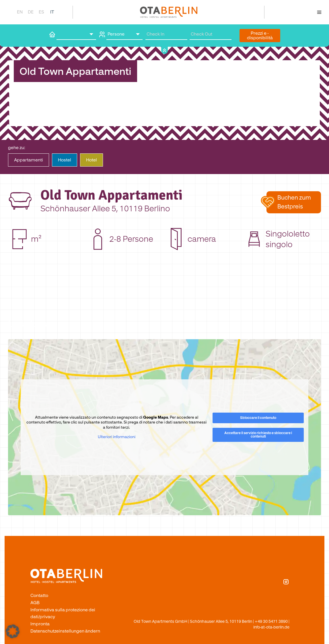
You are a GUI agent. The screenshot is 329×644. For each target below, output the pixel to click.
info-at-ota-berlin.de (271, 627)
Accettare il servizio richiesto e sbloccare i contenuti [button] (258, 435)
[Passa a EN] (20, 12)
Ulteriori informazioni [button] (117, 437)
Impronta (40, 624)
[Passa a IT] (52, 12)
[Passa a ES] (41, 12)
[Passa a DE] (30, 12)
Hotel (92, 160)
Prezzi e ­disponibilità (260, 36)
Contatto (39, 596)
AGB (35, 603)
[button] (294, 202)
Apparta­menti (29, 160)
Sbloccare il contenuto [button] (258, 418)
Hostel (65, 160)
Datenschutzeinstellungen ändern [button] (65, 631)
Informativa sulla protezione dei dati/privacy (63, 613)
